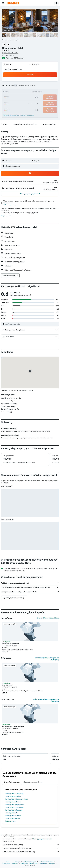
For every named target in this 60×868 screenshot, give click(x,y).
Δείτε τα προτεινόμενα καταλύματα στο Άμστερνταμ (46, 700)
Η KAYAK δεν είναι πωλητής (31, 845)
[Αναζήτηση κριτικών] (32, 324)
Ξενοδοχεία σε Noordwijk (13, 816)
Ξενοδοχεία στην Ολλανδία (46, 862)
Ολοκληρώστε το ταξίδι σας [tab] (33, 782)
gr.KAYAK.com (8, 862)
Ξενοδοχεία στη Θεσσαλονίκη (15, 807)
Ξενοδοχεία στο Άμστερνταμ (14, 794)
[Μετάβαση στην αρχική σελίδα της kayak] (13, 3)
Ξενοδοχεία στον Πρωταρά (14, 810)
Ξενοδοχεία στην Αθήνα (13, 818)
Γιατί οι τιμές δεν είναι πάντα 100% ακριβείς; (31, 852)
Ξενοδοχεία (17, 862)
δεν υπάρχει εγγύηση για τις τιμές (42, 839)
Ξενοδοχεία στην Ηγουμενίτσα (15, 805)
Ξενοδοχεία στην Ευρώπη (30, 862)
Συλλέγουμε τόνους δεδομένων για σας (31, 848)
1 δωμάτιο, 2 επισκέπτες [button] (13, 69)
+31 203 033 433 (8, 55)
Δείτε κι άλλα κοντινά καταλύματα (48, 618)
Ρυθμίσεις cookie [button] (6, 216)
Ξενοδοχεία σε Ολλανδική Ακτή (29, 864)
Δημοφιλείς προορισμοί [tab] (12, 782)
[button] (3, 3)
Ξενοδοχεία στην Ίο (11, 813)
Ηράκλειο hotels (10, 821)
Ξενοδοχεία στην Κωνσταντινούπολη (17, 799)
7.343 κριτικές (19, 58)
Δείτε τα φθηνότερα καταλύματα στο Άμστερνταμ (47, 659)
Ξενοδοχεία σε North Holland (10, 864)
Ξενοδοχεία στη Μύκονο (13, 802)
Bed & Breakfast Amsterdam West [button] (13, 726)
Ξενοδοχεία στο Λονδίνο (13, 796)
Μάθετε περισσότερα (10, 205)
